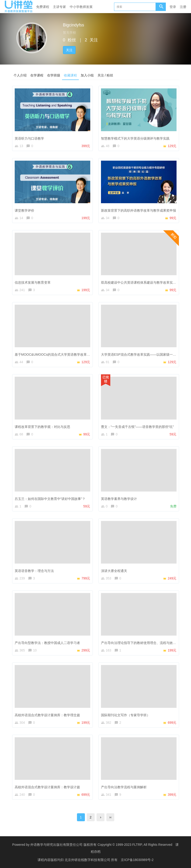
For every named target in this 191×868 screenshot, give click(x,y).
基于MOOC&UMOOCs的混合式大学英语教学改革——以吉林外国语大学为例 (70, 354)
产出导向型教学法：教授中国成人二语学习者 (47, 643)
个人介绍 (20, 75)
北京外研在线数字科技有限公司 (88, 860)
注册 (183, 7)
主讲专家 (59, 7)
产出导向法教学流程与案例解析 (124, 787)
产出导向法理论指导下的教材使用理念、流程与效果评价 (142, 643)
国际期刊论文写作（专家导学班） (125, 715)
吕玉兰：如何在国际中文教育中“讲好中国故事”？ (50, 499)
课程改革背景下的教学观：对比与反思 (42, 427)
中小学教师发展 (81, 7)
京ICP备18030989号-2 (137, 860)
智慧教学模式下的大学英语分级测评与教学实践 (135, 138)
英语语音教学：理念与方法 (34, 571)
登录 (173, 7)
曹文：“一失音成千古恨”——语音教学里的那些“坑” (137, 427)
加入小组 (87, 75)
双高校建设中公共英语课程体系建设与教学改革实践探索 (142, 282)
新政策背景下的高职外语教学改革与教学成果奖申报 (139, 210)
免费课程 (43, 7)
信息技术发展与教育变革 (33, 282)
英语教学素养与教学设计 (119, 499)
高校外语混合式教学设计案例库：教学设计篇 (47, 787)
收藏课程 (70, 75)
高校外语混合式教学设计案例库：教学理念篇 (47, 715)
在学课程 (37, 75)
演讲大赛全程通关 (114, 571)
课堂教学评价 (24, 210)
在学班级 (54, 75)
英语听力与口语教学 (29, 138)
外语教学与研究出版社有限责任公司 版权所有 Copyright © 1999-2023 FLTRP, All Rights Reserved (101, 845)
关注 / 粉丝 (105, 75)
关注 (69, 50)
